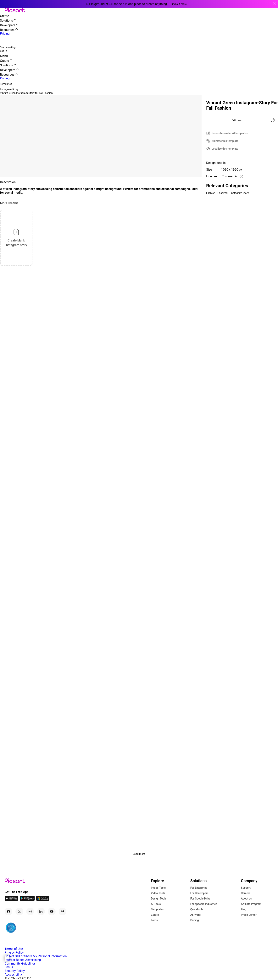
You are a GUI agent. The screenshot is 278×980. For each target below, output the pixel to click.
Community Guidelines (20, 963)
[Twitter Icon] (19, 911)
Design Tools (159, 899)
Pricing (195, 920)
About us (246, 899)
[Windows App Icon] (43, 900)
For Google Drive (200, 899)
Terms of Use (14, 949)
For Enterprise (199, 888)
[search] (5, 40)
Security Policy (15, 971)
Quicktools (197, 909)
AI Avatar (196, 915)
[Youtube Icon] (52, 911)
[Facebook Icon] (8, 911)
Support (246, 888)
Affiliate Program (251, 904)
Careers (246, 893)
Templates (157, 909)
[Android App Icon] (27, 900)
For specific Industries (204, 904)
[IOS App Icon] (11, 900)
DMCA (9, 967)
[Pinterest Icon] (63, 911)
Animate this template (225, 141)
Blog (244, 909)
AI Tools (156, 904)
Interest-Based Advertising (23, 960)
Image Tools (158, 888)
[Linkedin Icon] (41, 911)
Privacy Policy (14, 952)
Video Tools (158, 893)
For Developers (199, 893)
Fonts (154, 920)
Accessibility (13, 974)
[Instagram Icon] (30, 911)
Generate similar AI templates (230, 133)
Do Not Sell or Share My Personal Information (36, 956)
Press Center (249, 915)
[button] (2, 10)
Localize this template (225, 149)
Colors (155, 915)
